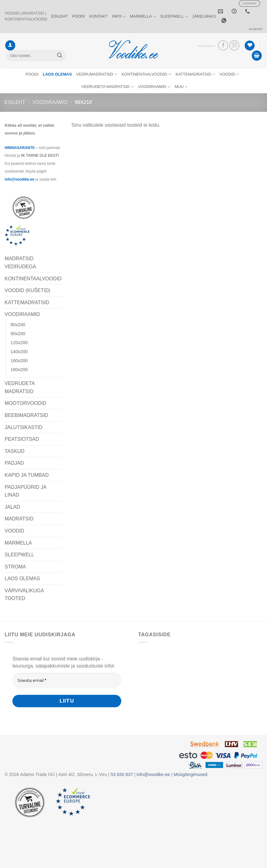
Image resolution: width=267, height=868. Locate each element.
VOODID (229, 74)
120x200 (19, 343)
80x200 (18, 325)
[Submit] (60, 56)
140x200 (19, 352)
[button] (10, 45)
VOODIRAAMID (154, 87)
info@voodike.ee (207, 46)
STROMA (15, 567)
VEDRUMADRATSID (97, 74)
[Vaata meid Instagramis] (234, 45)
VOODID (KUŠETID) (28, 290)
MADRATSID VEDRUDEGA (20, 263)
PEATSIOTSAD (22, 439)
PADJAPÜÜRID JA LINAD (25, 491)
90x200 (18, 334)
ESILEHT (59, 16)
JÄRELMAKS (204, 16)
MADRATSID (19, 519)
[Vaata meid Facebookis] (223, 45)
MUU (181, 87)
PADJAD (14, 463)
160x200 (19, 361)
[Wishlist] (250, 46)
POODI (78, 16)
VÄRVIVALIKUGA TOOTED (24, 595)
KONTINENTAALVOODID (146, 74)
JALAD (12, 507)
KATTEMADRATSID (195, 74)
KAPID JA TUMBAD (27, 475)
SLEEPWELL (174, 17)
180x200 (19, 370)
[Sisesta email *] (67, 681)
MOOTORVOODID (26, 403)
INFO (119, 17)
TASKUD (15, 451)
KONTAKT (99, 16)
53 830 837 (256, 29)
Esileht (15, 102)
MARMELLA (143, 17)
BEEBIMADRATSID (26, 415)
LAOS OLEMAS (22, 579)
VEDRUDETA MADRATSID (108, 87)
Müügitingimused (191, 774)
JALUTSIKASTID (24, 427)
